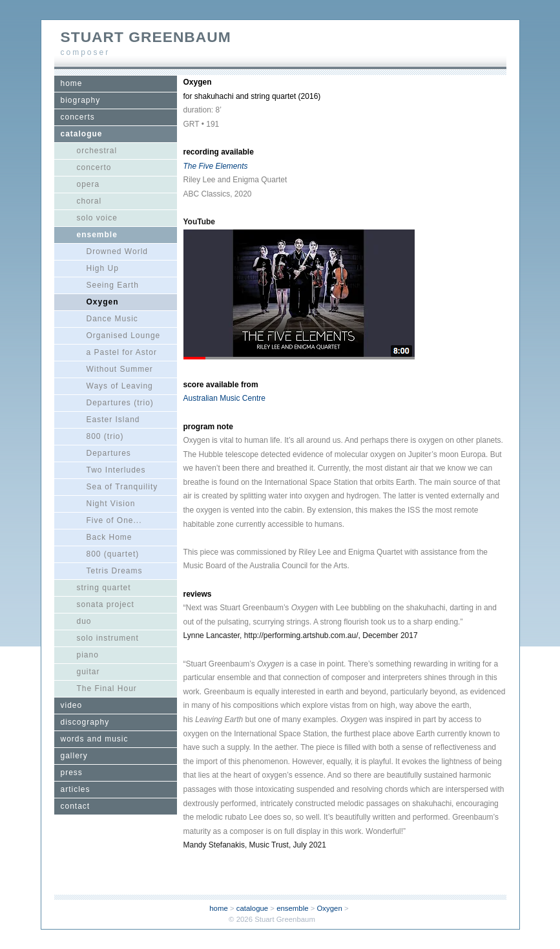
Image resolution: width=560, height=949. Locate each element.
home (72, 83)
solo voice (97, 218)
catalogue (82, 134)
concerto (94, 167)
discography (85, 722)
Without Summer (120, 369)
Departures (109, 453)
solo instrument (108, 638)
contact (76, 806)
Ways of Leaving (120, 386)
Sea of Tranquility (122, 487)
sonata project (106, 604)
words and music (95, 739)
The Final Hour (107, 688)
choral (89, 201)
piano (88, 655)
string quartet (104, 588)
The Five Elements (216, 166)
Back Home (109, 537)
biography (81, 100)
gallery (74, 756)
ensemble (97, 235)
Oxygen (103, 302)
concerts (78, 117)
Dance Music (112, 319)
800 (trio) (105, 436)
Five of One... (114, 520)
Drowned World (117, 251)
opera (88, 184)
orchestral (97, 151)
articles (76, 789)
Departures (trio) (120, 403)
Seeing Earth (113, 285)
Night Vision (111, 504)
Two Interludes (116, 470)
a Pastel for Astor (122, 352)
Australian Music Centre (224, 398)
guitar (88, 672)
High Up (103, 268)
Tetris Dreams (115, 571)
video (72, 705)
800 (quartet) (113, 554)
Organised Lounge (124, 336)
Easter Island (113, 420)
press (72, 773)
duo (84, 621)
